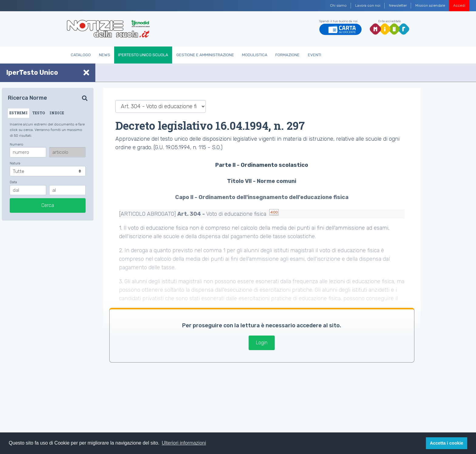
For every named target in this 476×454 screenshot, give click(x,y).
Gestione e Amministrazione (205, 55)
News (105, 55)
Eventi (314, 55)
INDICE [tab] (57, 113)
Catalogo (81, 55)
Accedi (459, 5)
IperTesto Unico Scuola (143, 55)
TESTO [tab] (39, 113)
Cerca (48, 205)
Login (262, 343)
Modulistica (255, 55)
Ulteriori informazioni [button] (184, 443)
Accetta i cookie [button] (447, 443)
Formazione (287, 55)
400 (274, 212)
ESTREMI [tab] (19, 113)
